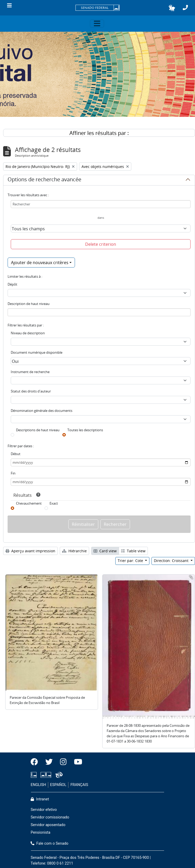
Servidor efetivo (44, 810)
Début (16, 454)
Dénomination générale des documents (42, 411)
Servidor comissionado (50, 817)
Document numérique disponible (37, 352)
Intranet (40, 799)
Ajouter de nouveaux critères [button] (40, 263)
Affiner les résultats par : (99, 133)
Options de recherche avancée (44, 180)
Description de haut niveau (29, 304)
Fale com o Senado (50, 844)
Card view (105, 551)
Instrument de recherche (30, 372)
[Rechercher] (101, 204)
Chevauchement (29, 503)
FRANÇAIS (79, 785)
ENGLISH (38, 785)
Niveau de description (28, 333)
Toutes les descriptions (85, 430)
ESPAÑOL (58, 785)
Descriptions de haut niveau (38, 430)
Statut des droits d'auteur (31, 391)
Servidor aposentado (48, 825)
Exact (54, 503)
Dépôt (12, 284)
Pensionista (40, 832)
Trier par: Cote (131, 561)
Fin (13, 473)
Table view (133, 551)
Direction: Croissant (172, 561)
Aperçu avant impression (30, 551)
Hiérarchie (74, 551)
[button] (172, 8)
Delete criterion (101, 244)
